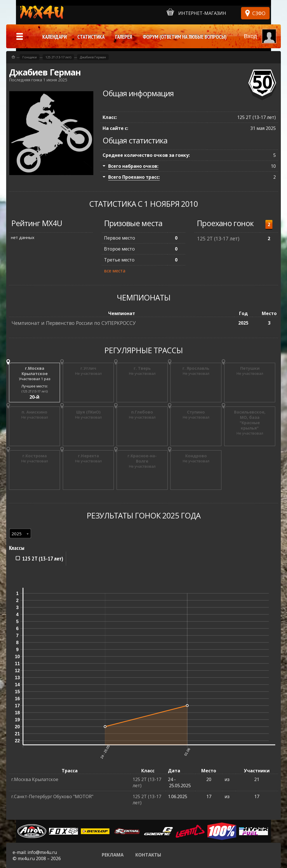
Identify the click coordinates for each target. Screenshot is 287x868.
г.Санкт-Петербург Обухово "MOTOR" (52, 796)
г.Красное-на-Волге (142, 458)
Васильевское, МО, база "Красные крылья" (250, 420)
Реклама (113, 855)
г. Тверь (142, 368)
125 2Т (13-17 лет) (218, 238)
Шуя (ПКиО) (88, 412)
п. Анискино (34, 412)
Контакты (148, 855)
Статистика (91, 37)
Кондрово (196, 456)
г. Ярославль (196, 368)
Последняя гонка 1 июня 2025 (38, 80)
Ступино (196, 412)
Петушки (250, 368)
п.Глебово (142, 412)
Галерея (124, 37)
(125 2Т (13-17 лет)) (35, 391)
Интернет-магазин (196, 12)
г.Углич (88, 368)
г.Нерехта (88, 456)
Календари (55, 37)
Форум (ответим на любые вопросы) (185, 37)
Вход (250, 36)
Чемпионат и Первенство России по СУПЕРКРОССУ (74, 323)
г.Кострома (35, 456)
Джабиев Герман (93, 57)
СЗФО (259, 13)
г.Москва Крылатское (35, 371)
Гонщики (30, 57)
